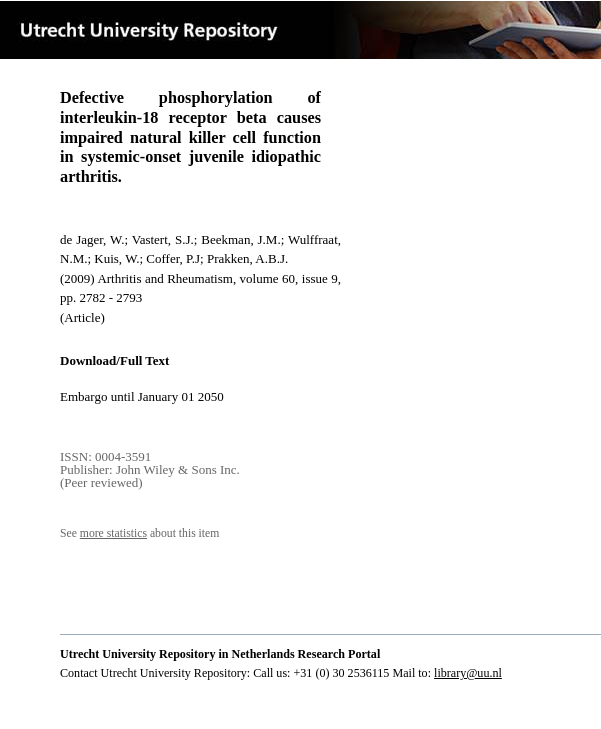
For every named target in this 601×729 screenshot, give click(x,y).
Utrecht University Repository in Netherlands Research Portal (220, 654)
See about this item (139, 533)
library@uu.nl (468, 673)
